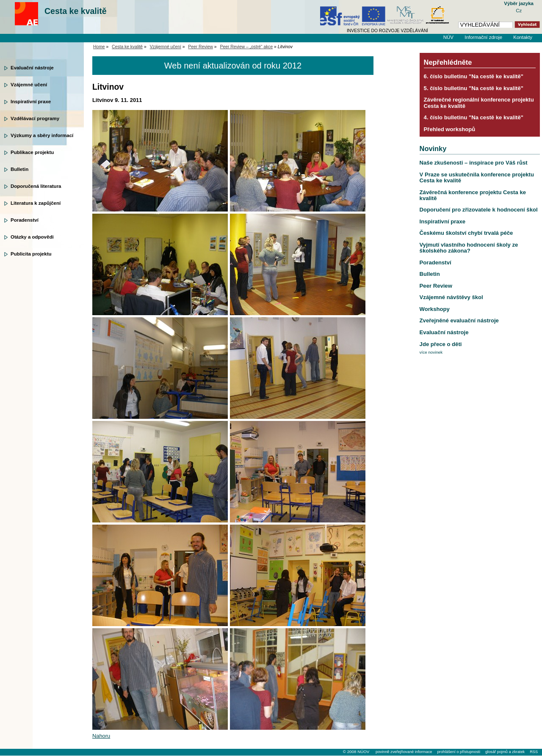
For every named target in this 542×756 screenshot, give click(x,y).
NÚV (448, 37)
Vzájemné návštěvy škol (451, 297)
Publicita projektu (31, 254)
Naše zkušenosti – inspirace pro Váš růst (474, 163)
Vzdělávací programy (35, 118)
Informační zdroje (483, 37)
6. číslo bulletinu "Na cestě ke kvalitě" (474, 76)
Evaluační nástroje (32, 68)
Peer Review (200, 47)
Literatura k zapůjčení (36, 203)
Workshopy (435, 309)
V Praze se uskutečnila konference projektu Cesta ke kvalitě (477, 177)
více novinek (431, 352)
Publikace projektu (32, 152)
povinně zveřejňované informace (404, 752)
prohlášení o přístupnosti (458, 752)
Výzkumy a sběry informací (42, 135)
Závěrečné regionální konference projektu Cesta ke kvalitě (479, 103)
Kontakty (523, 37)
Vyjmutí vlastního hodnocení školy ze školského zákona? (469, 248)
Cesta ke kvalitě (76, 11)
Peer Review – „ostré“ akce (247, 47)
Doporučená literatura (36, 186)
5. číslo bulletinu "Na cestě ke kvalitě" (474, 88)
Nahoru (101, 736)
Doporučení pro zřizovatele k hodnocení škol (479, 210)
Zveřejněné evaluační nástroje (459, 320)
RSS (534, 752)
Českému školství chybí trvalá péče (466, 233)
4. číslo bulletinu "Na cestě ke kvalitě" (474, 117)
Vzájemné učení (29, 85)
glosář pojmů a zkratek (505, 752)
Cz (519, 11)
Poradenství (25, 220)
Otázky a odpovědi (32, 237)
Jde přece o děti (441, 344)
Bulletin (19, 169)
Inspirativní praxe (31, 102)
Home (99, 47)
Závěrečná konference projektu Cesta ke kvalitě (473, 195)
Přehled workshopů (450, 129)
